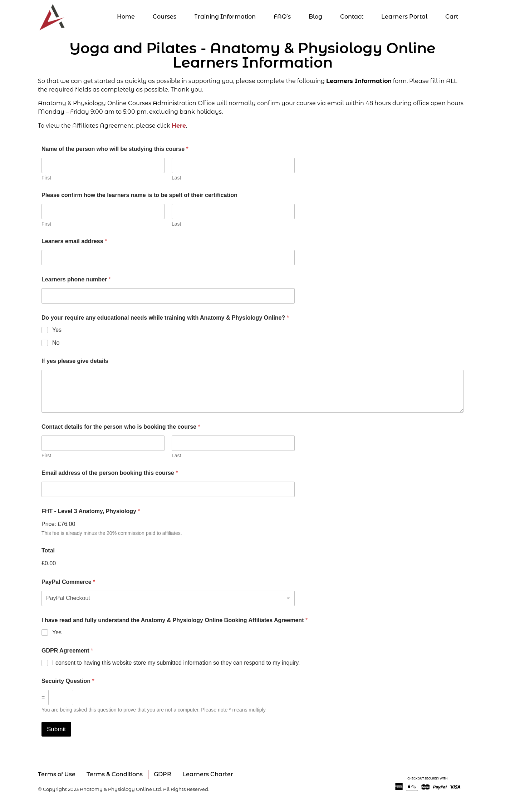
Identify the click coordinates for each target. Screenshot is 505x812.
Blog (315, 17)
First (46, 178)
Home (126, 17)
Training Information (225, 17)
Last (176, 178)
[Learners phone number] (168, 296)
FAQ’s (282, 17)
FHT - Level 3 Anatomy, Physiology (91, 511)
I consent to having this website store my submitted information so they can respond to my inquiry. (176, 663)
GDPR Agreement (67, 651)
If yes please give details (75, 361)
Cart (452, 17)
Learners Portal (404, 17)
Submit (56, 729)
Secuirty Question (68, 681)
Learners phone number (76, 279)
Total (48, 550)
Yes (57, 330)
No (56, 343)
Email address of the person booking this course (110, 473)
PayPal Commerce (68, 582)
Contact (352, 17)
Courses (165, 17)
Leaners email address (74, 241)
